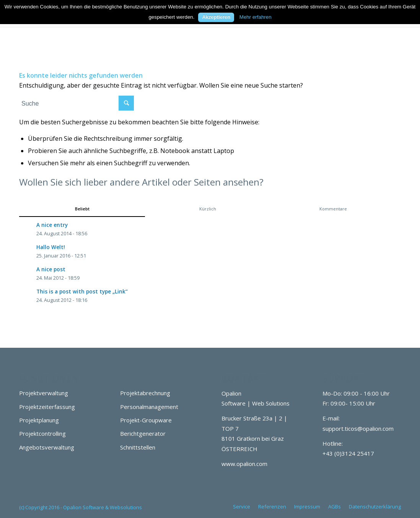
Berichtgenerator (143, 433)
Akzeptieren (216, 17)
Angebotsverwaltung (47, 447)
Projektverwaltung (44, 393)
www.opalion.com (244, 464)
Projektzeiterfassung (47, 407)
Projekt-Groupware (146, 420)
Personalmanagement (149, 407)
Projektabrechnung (145, 393)
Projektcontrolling (42, 433)
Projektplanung (39, 420)
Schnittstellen (138, 447)
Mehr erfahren (256, 17)
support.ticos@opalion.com (358, 428)
